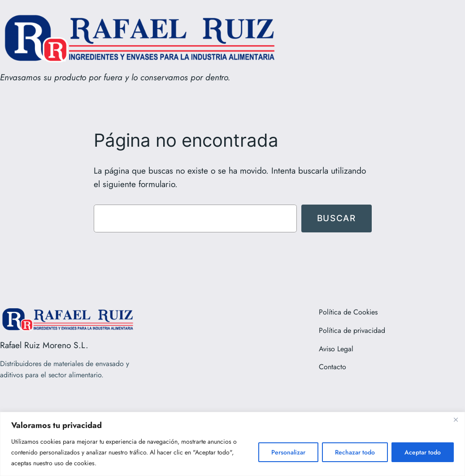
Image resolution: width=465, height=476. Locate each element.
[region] (232, 444)
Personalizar (288, 452)
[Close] (456, 419)
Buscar (337, 218)
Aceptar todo (423, 452)
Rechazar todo (355, 452)
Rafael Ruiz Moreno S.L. (44, 345)
